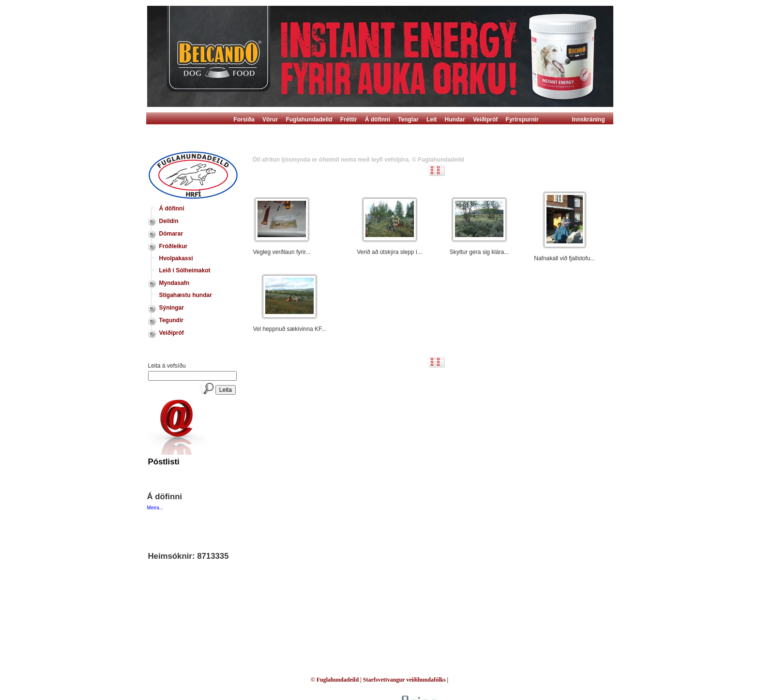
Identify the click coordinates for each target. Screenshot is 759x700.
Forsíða (244, 119)
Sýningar (172, 308)
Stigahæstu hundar (186, 295)
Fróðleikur (174, 246)
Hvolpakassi (176, 258)
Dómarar (171, 234)
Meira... (155, 508)
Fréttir (349, 119)
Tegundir (171, 320)
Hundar (455, 119)
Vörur (270, 119)
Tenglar (408, 119)
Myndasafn (175, 283)
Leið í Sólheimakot (185, 270)
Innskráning (589, 119)
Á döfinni (378, 119)
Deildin (169, 221)
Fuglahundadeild (309, 119)
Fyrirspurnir (522, 119)
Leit (432, 119)
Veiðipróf (485, 119)
